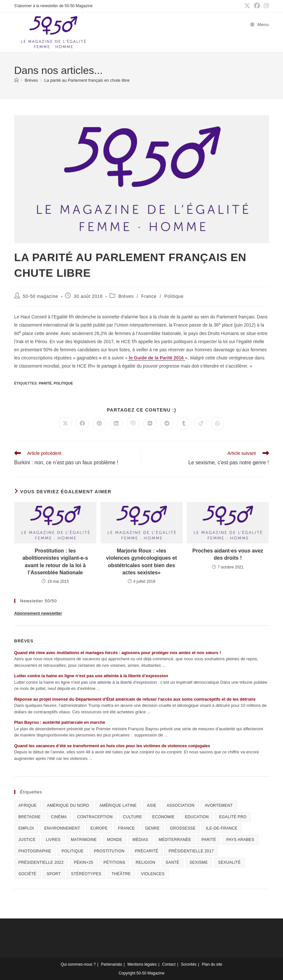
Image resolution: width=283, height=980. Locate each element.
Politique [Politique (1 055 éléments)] (73, 851)
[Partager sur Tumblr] (184, 424)
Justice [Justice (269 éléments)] (27, 840)
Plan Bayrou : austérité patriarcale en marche (60, 722)
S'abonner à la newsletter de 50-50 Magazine (54, 6)
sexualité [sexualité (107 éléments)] (230, 862)
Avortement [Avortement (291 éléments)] (219, 805)
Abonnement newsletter (38, 613)
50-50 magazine (40, 296)
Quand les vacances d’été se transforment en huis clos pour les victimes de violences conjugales (112, 746)
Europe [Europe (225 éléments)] (99, 828)
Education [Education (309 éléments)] (197, 817)
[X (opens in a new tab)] (247, 6)
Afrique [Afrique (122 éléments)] (28, 805)
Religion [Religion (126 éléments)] (146, 862)
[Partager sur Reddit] (167, 424)
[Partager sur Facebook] (82, 424)
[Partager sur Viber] (133, 424)
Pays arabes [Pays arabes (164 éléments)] (240, 840)
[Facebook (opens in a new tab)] (257, 6)
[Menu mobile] (260, 25)
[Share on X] (65, 424)
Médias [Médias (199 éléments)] (140, 840)
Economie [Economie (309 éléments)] (163, 817)
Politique (174, 296)
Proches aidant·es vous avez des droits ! (228, 554)
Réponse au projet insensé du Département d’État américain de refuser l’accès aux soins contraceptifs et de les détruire (135, 699)
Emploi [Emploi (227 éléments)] (26, 828)
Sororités (189, 964)
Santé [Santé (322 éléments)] (172, 862)
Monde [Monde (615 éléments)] (115, 840)
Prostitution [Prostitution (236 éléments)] (109, 851)
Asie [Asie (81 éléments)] (152, 805)
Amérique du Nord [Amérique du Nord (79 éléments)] (68, 805)
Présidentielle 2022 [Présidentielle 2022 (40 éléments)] (41, 862)
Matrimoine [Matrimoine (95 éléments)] (84, 840)
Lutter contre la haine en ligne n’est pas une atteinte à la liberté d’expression (91, 676)
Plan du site (212, 964)
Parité (45, 383)
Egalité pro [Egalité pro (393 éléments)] (233, 817)
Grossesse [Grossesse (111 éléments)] (183, 828)
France (149, 296)
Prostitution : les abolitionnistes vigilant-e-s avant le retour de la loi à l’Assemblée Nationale (55, 562)
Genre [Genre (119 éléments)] (152, 828)
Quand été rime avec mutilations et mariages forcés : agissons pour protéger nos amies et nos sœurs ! (118, 653)
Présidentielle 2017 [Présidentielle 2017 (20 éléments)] (191, 851)
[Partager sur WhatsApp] (218, 424)
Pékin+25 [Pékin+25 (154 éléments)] (84, 862)
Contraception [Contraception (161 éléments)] (95, 817)
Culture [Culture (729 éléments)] (133, 817)
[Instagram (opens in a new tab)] (265, 6)
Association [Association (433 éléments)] (181, 805)
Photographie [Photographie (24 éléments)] (35, 851)
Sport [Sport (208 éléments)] (54, 874)
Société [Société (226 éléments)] (27, 874)
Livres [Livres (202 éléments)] (53, 840)
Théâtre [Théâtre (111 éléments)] (121, 874)
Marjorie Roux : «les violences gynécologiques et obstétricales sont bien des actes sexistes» (141, 562)
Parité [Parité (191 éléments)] (209, 840)
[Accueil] (16, 80)
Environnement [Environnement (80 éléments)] (62, 828)
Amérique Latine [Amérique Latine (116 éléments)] (118, 805)
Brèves (126, 296)
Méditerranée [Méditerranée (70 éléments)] (175, 840)
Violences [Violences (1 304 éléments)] (153, 874)
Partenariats (112, 964)
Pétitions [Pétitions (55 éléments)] (114, 862)
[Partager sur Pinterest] (99, 424)
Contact (169, 964)
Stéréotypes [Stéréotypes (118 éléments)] (86, 874)
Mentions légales (142, 964)
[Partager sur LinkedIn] (116, 424)
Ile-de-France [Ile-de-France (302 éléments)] (222, 828)
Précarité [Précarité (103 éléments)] (146, 851)
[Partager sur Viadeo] (201, 424)
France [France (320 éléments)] (127, 828)
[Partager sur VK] (150, 424)
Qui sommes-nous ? (78, 964)
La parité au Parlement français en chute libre (87, 80)
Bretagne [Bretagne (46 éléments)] (30, 817)
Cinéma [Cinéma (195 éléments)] (59, 817)
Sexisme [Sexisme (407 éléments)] (199, 862)
